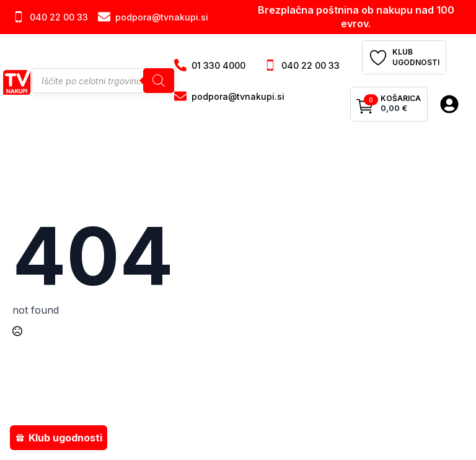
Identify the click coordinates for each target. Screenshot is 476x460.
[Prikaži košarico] (389, 104)
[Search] (159, 81)
